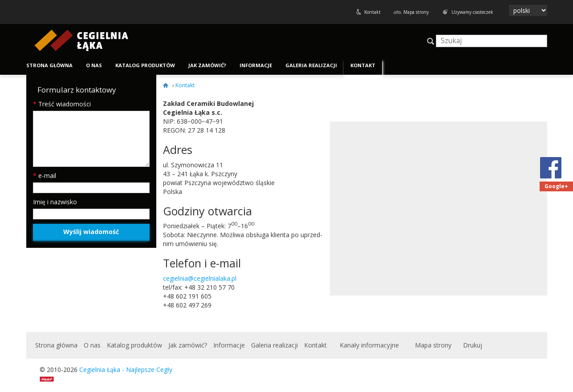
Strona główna (49, 65)
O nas (94, 65)
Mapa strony (416, 12)
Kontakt (372, 12)
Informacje (256, 65)
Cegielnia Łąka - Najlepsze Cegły (126, 370)
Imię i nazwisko (55, 202)
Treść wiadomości (62, 104)
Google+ (556, 186)
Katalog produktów (145, 65)
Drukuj (473, 345)
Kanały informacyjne (369, 345)
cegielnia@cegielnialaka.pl (200, 278)
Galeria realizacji (311, 65)
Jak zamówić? (207, 65)
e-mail (45, 176)
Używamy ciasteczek (472, 12)
